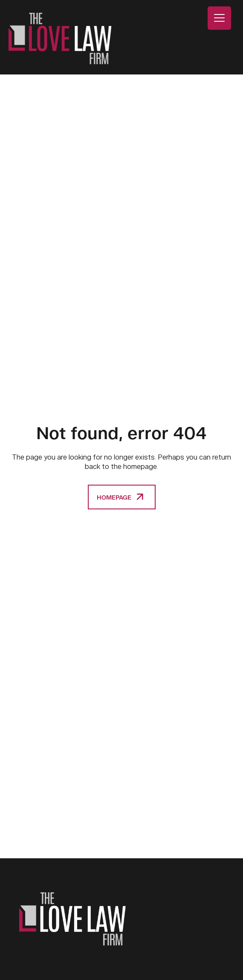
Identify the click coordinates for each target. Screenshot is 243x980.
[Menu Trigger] (219, 18)
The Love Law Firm (60, 39)
